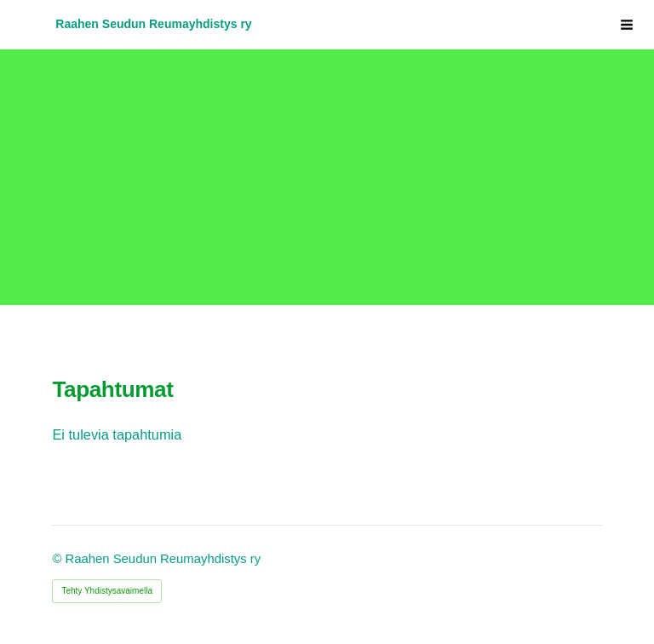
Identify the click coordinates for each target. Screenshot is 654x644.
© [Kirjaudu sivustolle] (58, 559)
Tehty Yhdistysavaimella (107, 591)
